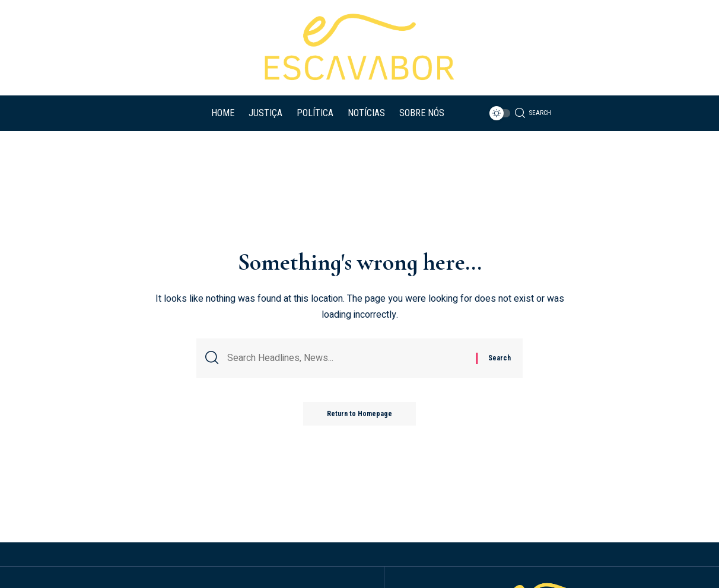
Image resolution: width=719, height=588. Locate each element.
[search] (530, 113)
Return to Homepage (359, 414)
